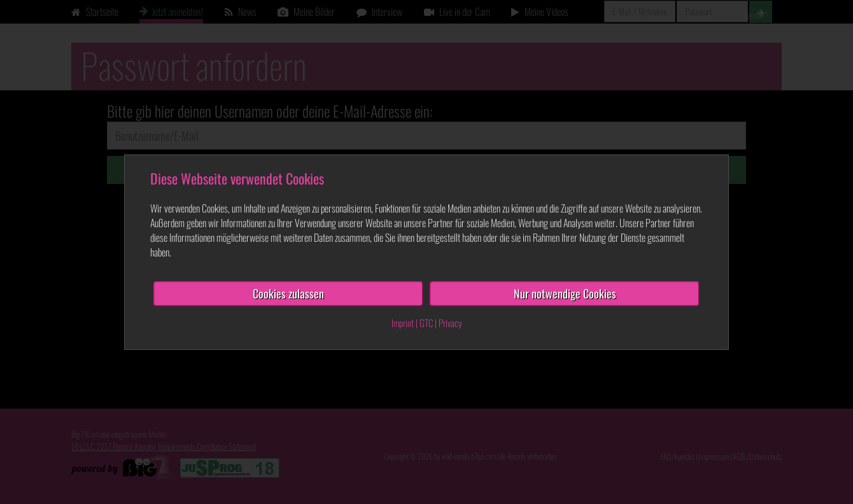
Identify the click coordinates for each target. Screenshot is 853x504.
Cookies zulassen (288, 293)
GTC (426, 323)
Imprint (403, 323)
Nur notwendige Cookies (565, 293)
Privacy (450, 323)
